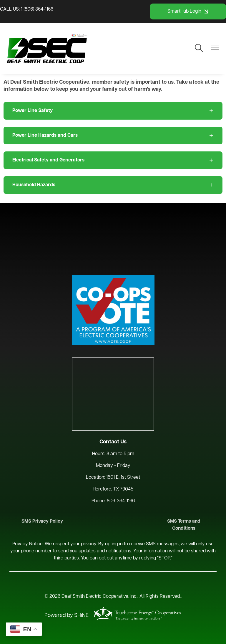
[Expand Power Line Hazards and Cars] (113, 136)
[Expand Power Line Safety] (113, 111)
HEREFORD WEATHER (113, 239)
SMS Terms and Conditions (186, 525)
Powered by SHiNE (67, 616)
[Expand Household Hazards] (113, 185)
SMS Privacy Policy (41, 522)
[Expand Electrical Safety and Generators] (113, 160)
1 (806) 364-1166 (37, 9)
